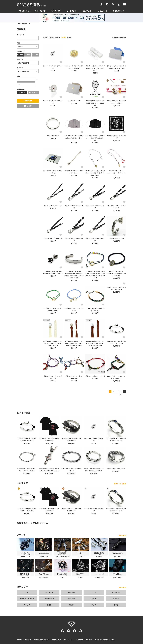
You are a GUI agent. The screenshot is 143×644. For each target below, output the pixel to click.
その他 (116, 605)
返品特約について (56, 640)
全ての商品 (20, 55)
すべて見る (122, 535)
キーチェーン (49, 599)
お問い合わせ (80, 640)
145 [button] (120, 393)
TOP (18, 23)
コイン (71, 605)
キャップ (27, 605)
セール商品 (35, 55)
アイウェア (94, 599)
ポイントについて (69, 640)
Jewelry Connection (28, 4)
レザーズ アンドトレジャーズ (56, 11)
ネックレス (71, 592)
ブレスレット (116, 592)
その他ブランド (118, 11)
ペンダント (49, 592)
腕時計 (49, 605)
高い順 (69, 37)
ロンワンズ (87, 11)
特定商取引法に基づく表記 (24, 640)
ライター (116, 599)
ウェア (94, 605)
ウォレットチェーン (27, 599)
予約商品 (28, 55)
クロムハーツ (103, 11)
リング (27, 592)
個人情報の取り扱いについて (41, 640)
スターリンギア (40, 11)
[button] (124, 392)
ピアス (94, 592)
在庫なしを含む (33, 93)
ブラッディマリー (25, 11)
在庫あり (22, 93)
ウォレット (71, 599)
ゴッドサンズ (72, 11)
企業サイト (89, 640)
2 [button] (114, 392)
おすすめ (57, 37)
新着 (51, 37)
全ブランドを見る (120, 484)
